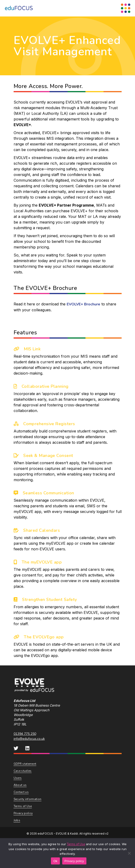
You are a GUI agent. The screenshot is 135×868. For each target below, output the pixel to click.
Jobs (17, 820)
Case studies (23, 771)
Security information (28, 799)
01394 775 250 (25, 734)
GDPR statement (25, 764)
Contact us (21, 792)
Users (18, 778)
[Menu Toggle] (126, 8)
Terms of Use (23, 806)
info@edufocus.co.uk (29, 739)
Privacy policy (23, 813)
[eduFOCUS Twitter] (16, 748)
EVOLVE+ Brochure (83, 304)
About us (20, 785)
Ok (55, 861)
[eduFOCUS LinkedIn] (27, 748)
